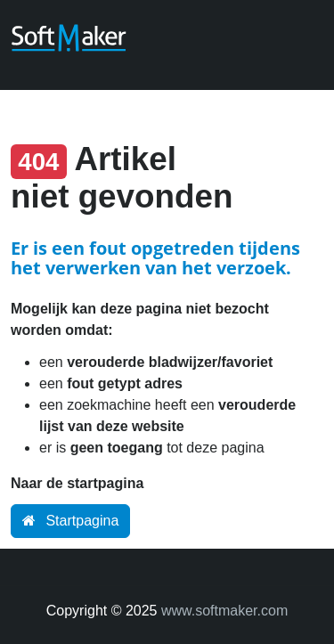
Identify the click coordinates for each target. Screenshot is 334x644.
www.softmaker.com (224, 611)
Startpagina (70, 521)
